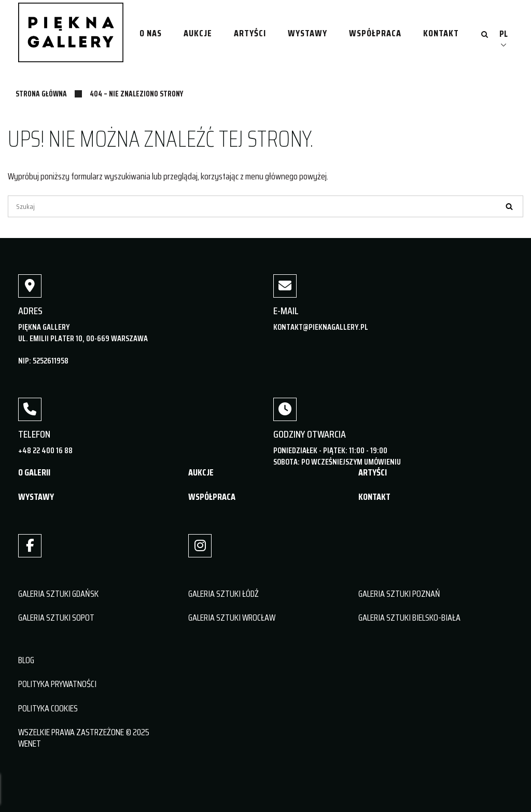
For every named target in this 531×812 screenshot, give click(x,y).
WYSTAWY (36, 497)
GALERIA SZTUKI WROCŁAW (232, 618)
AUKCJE (201, 472)
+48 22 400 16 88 (45, 450)
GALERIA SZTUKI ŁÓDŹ (223, 594)
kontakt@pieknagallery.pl (321, 327)
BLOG (26, 660)
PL (504, 34)
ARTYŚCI (373, 472)
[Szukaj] (265, 206)
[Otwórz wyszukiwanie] (485, 35)
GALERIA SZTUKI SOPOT (56, 618)
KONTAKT (374, 497)
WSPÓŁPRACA (212, 497)
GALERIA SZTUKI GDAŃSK (58, 594)
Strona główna (41, 94)
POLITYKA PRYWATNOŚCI (57, 684)
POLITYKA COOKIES (48, 708)
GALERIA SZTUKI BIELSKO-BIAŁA (409, 618)
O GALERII (34, 472)
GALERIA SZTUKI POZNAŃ (399, 594)
